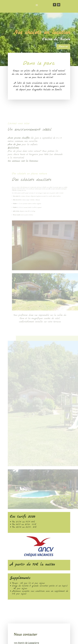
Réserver (63, 47)
